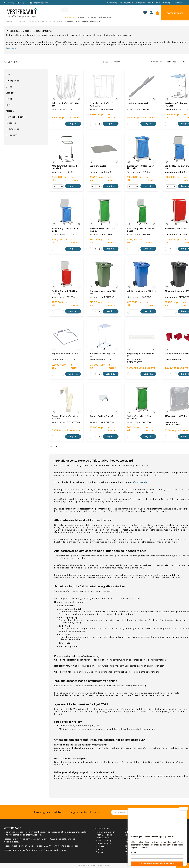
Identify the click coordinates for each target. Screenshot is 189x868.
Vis (51, 447)
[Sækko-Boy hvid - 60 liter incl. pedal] (142, 212)
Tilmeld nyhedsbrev (127, 3)
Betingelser (140, 3)
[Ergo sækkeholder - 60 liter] (66, 337)
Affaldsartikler (56, 22)
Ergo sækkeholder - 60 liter (65, 354)
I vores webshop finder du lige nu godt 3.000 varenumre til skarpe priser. (41, 846)
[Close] (184, 808)
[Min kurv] (158, 13)
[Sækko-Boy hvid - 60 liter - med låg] (104, 212)
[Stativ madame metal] (142, 87)
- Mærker (99, 849)
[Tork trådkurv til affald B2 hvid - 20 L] (104, 87)
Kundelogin (167, 3)
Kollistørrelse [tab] (13, 129)
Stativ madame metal (137, 104)
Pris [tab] (8, 75)
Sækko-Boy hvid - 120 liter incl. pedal (140, 418)
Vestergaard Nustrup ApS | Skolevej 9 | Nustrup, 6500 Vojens (35, 850)
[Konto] (151, 14)
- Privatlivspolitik (103, 838)
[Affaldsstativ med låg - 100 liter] (104, 337)
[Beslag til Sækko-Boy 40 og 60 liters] (66, 400)
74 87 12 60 (177, 13)
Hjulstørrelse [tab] (13, 81)
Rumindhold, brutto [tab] (16, 117)
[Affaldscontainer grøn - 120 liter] (104, 275)
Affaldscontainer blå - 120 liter (142, 292)
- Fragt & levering (103, 835)
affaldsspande (140, 483)
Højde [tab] (9, 99)
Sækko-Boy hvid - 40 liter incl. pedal (66, 230)
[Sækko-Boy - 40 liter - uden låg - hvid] (142, 150)
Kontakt (150, 3)
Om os (158, 3)
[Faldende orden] (184, 62)
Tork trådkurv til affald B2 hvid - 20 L (102, 105)
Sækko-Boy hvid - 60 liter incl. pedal (141, 230)
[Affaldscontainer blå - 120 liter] (142, 275)
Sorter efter (157, 62)
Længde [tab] (10, 93)
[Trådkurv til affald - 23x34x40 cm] (66, 87)
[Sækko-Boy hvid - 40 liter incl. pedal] (66, 212)
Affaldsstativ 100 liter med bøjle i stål (64, 168)
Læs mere (11, 49)
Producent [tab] (12, 135)
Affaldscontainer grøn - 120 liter (103, 293)
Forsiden (8, 22)
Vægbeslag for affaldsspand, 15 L (141, 355)
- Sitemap (99, 852)
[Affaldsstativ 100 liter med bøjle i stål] (66, 150)
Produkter (21, 22)
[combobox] (90, 10)
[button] (173, 62)
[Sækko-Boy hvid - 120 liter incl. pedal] (142, 400)
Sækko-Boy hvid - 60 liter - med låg (102, 230)
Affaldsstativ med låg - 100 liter (102, 355)
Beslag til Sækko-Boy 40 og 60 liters (65, 418)
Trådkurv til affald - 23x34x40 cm (66, 105)
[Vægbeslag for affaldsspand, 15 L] (142, 337)
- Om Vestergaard (104, 844)
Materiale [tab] (11, 111)
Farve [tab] (9, 105)
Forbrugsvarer (37, 22)
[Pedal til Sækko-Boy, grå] (104, 400)
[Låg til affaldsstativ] (104, 150)
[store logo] (22, 13)
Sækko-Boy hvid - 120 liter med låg (64, 293)
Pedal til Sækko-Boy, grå (101, 417)
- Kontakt (99, 846)
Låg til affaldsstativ (98, 166)
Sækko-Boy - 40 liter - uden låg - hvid (141, 168)
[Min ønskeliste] (145, 13)
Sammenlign (179, 3)
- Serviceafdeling (103, 841)
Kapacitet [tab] (11, 123)
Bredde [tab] (10, 87)
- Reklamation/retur (105, 832)
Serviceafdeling (111, 3)
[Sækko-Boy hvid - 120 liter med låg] (66, 275)
